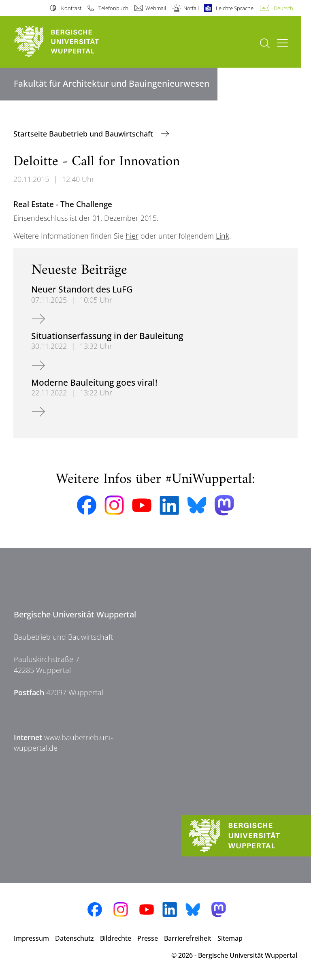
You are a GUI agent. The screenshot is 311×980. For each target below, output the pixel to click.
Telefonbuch (113, 8)
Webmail (156, 8)
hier (132, 236)
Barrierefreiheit (188, 938)
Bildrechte (116, 938)
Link (223, 236)
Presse (148, 938)
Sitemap (230, 938)
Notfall (191, 8)
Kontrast (71, 8)
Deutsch (283, 8)
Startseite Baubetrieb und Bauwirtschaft (84, 134)
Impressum (31, 938)
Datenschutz (75, 938)
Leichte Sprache (235, 8)
